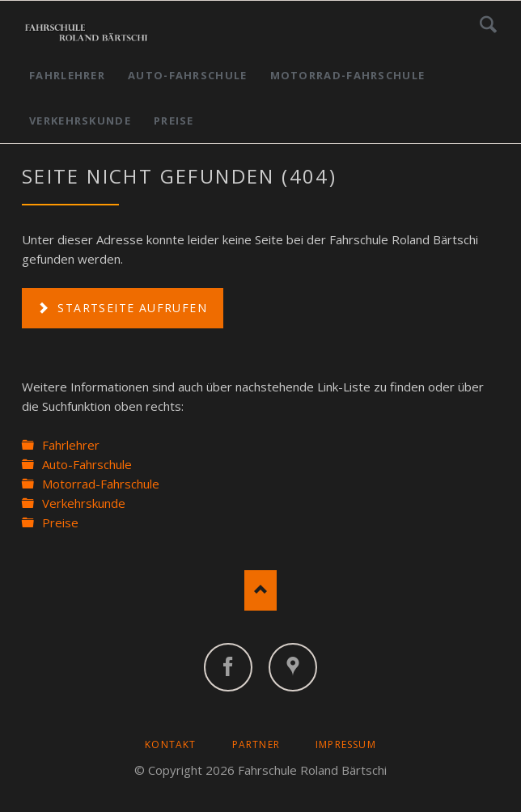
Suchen (488, 24)
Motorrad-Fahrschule (348, 75)
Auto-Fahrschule (188, 75)
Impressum (346, 744)
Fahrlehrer (67, 75)
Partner (256, 744)
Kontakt (170, 744)
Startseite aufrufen (130, 308)
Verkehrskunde (80, 121)
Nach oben (260, 590)
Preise (174, 121)
